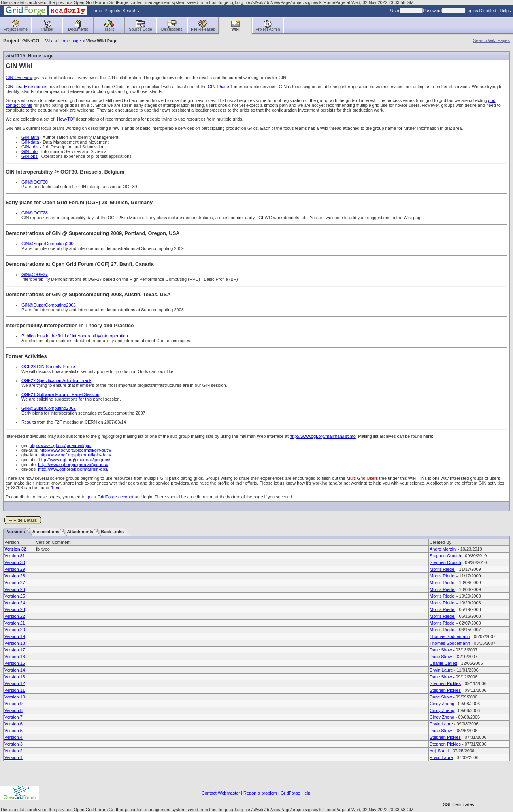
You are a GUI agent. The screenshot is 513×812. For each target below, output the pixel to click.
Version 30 (15, 562)
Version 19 (15, 636)
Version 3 (13, 744)
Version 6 (13, 724)
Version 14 (15, 670)
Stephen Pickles (445, 683)
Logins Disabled (481, 11)
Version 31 (15, 556)
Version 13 (15, 677)
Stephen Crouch (445, 556)
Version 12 (15, 683)
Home (96, 11)
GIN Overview (19, 78)
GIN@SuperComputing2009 (49, 244)
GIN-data (30, 142)
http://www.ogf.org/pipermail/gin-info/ (73, 464)
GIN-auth (30, 137)
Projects (112, 11)
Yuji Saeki (439, 751)
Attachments (80, 532)
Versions (16, 532)
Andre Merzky (443, 549)
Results (29, 422)
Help (506, 11)
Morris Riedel (442, 569)
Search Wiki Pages (491, 40)
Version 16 (15, 657)
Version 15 (15, 663)
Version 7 (13, 717)
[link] (458, 791)
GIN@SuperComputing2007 (49, 408)
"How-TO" (65, 119)
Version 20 (15, 630)
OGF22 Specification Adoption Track (56, 380)
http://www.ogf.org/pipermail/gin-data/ (75, 455)
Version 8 (13, 710)
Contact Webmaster (221, 793)
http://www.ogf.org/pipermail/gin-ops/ (73, 469)
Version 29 (15, 569)
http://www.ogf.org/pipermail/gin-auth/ (75, 450)
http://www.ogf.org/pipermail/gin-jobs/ (75, 460)
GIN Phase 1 (220, 87)
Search (131, 11)
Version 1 (13, 757)
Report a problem (260, 793)
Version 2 (13, 751)
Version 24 (15, 603)
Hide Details (25, 520)
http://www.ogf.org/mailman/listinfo (323, 436)
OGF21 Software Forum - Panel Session (60, 394)
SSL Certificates (458, 804)
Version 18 (15, 643)
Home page (70, 41)
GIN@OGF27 (35, 274)
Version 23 (15, 609)
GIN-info (29, 151)
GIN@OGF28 (35, 213)
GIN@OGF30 (35, 182)
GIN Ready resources (26, 87)
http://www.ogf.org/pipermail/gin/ (61, 445)
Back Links (112, 532)
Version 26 (15, 589)
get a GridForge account (110, 497)
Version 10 (15, 697)
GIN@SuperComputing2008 (49, 305)
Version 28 (15, 576)
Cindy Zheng (442, 704)
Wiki (50, 41)
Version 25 (15, 596)
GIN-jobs (30, 147)
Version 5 (13, 731)
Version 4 (13, 737)
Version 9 (13, 704)
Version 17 (15, 650)
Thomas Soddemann (450, 636)
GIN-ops (29, 156)
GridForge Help (295, 793)
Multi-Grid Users (362, 478)
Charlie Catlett (443, 663)
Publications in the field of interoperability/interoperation (75, 336)
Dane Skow (441, 650)
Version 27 (15, 583)
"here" (57, 488)
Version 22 (15, 616)
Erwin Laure (441, 670)
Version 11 (15, 690)
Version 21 (15, 623)
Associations (46, 532)
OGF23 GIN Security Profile (48, 367)
